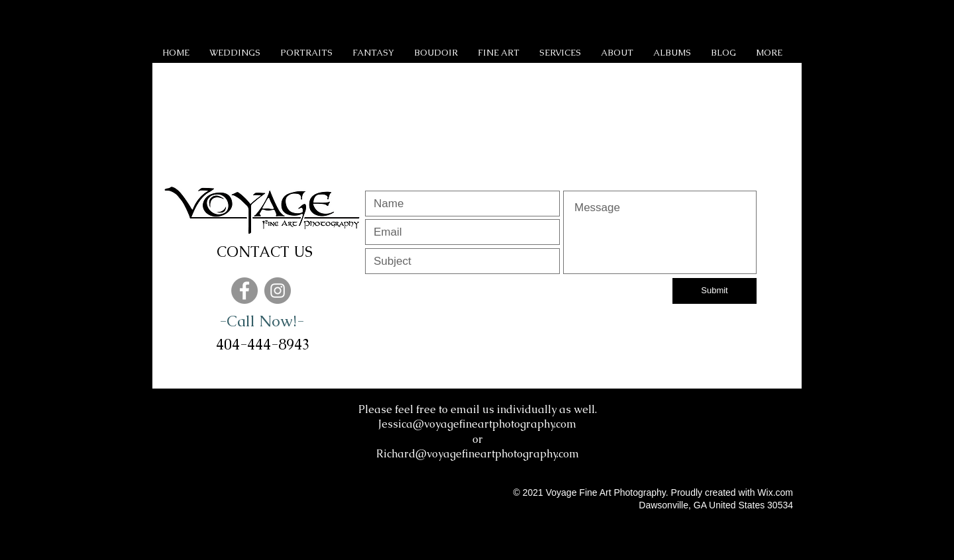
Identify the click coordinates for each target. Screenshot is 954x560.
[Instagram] (278, 291)
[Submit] (715, 291)
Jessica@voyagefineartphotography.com (477, 424)
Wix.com (775, 492)
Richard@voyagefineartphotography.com (478, 454)
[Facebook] (244, 291)
